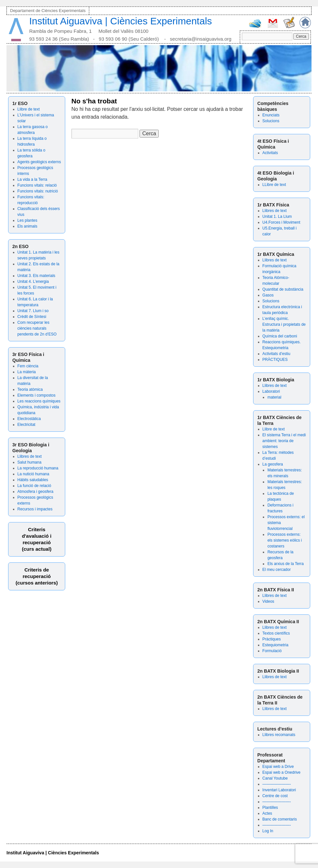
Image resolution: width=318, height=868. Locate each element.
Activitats (270, 153)
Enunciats (271, 115)
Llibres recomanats (279, 735)
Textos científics (276, 633)
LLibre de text (274, 185)
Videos (268, 601)
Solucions (271, 121)
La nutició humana (33, 474)
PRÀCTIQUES (275, 360)
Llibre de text (29, 109)
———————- (277, 784)
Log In (268, 831)
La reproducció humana (38, 468)
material (274, 397)
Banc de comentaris (280, 819)
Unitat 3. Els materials (37, 276)
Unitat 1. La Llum (277, 217)
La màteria (27, 372)
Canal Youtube (275, 778)
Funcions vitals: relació (37, 185)
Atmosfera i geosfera (36, 492)
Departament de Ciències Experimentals (48, 11)
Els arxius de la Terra (286, 564)
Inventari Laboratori (279, 790)
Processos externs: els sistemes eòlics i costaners (285, 540)
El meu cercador (277, 570)
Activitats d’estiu (276, 354)
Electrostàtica (29, 419)
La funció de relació (34, 486)
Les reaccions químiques (39, 401)
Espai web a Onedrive (281, 772)
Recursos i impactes (35, 509)
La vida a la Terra (32, 179)
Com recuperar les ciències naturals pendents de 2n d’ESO (37, 328)
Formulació (272, 651)
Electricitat (26, 425)
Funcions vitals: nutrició (38, 191)
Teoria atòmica (30, 389)
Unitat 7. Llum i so (33, 311)
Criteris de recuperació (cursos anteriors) (37, 576)
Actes (267, 813)
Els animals (27, 226)
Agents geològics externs (39, 162)
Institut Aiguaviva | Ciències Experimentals (121, 21)
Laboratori (271, 391)
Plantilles (270, 808)
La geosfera (273, 464)
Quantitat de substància (283, 289)
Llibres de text (30, 456)
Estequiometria (275, 645)
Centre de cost (275, 796)
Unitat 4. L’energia (33, 282)
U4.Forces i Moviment (281, 222)
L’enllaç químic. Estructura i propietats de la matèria (284, 324)
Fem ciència (28, 366)
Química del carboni (280, 336)
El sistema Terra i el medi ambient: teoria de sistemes (284, 441)
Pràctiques (272, 639)
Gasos (268, 295)
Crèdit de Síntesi (32, 317)
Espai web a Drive (278, 767)
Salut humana (30, 462)
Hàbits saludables (33, 480)
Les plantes (27, 220)
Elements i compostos (37, 395)
